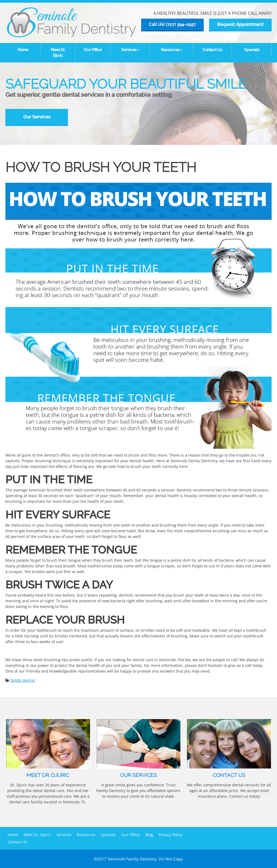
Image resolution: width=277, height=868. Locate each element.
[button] (130, 50)
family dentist (23, 680)
